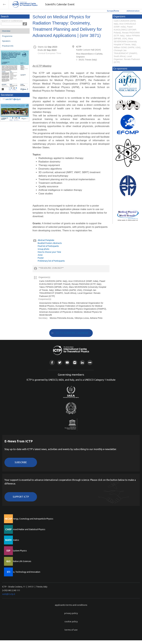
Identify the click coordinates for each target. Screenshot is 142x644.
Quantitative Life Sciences (19, 561)
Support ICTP (21, 497)
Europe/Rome (113, 11)
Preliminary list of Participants (51, 261)
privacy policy (71, 613)
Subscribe (21, 462)
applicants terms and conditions (71, 605)
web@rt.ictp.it (9, 594)
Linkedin (82, 363)
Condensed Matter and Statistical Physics (26, 529)
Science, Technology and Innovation (24, 572)
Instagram (75, 363)
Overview (6, 31)
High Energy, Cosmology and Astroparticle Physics (30, 519)
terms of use (71, 630)
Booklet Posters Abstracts (50, 243)
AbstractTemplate (46, 240)
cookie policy (71, 621)
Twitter (60, 363)
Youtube (67, 363)
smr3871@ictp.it (13, 99)
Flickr (90, 363)
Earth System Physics (17, 551)
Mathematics (13, 540)
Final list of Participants (48, 246)
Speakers (6, 41)
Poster (41, 258)
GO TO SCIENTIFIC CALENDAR (72, 333)
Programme (7, 36)
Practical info (8, 46)
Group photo (43, 249)
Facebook (52, 363)
